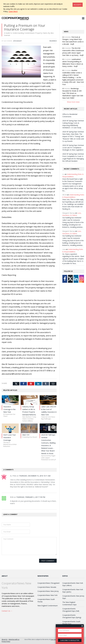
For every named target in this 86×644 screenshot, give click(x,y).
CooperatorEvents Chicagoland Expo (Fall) (71, 610)
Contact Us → (7, 611)
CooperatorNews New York (47, 595)
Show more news (73, 102)
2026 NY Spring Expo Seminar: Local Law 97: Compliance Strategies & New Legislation (73, 148)
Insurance (53, 41)
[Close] (78, 5)
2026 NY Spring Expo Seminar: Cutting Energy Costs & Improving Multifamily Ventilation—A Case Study (73, 124)
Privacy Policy (6, 641)
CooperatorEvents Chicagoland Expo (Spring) (72, 616)
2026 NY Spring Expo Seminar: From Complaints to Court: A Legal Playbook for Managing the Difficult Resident (73, 157)
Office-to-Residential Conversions (70, 115)
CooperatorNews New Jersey (48, 591)
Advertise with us (14, 639)
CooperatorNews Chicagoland (48, 583)
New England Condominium (48, 606)
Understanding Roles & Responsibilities (73, 175)
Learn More (13, 11)
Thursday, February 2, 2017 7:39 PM (31, 497)
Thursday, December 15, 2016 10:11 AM (35, 476)
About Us (5, 639)
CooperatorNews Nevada (47, 587)
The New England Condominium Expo (69, 603)
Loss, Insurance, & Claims (72, 214)
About (5, 576)
